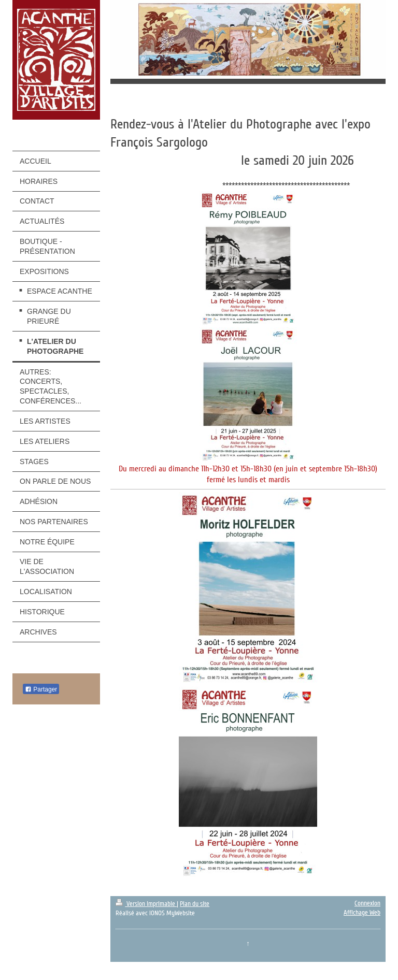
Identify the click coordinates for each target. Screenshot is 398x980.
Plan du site (195, 904)
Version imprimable (146, 904)
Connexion (367, 903)
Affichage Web (362, 913)
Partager (41, 689)
